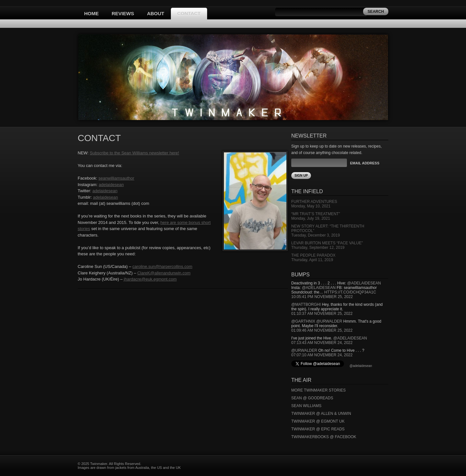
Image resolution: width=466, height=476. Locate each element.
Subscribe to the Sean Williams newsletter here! (134, 153)
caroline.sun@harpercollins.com (162, 266)
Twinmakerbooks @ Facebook (324, 437)
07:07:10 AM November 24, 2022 (322, 355)
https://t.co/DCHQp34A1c (350, 292)
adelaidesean (111, 185)
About (155, 13)
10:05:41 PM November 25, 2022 (322, 297)
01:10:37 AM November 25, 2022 (322, 314)
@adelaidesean (364, 283)
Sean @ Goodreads (312, 398)
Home (91, 13)
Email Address (365, 163)
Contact (189, 13)
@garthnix (303, 321)
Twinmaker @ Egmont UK (318, 421)
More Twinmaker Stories (318, 390)
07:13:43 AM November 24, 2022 (322, 343)
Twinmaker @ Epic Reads (318, 429)
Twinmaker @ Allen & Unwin (321, 414)
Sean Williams (306, 406)
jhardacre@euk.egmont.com (150, 279)
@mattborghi (306, 304)
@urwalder (329, 321)
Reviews (123, 13)
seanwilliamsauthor (116, 178)
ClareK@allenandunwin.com (164, 273)
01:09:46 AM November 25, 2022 (322, 330)
